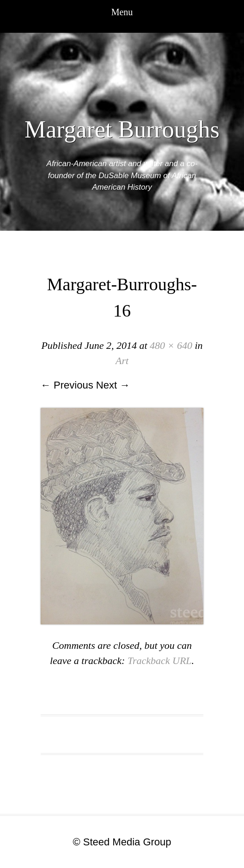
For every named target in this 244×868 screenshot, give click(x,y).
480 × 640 (171, 345)
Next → (113, 385)
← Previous (67, 385)
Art (122, 361)
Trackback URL (160, 661)
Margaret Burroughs (122, 129)
